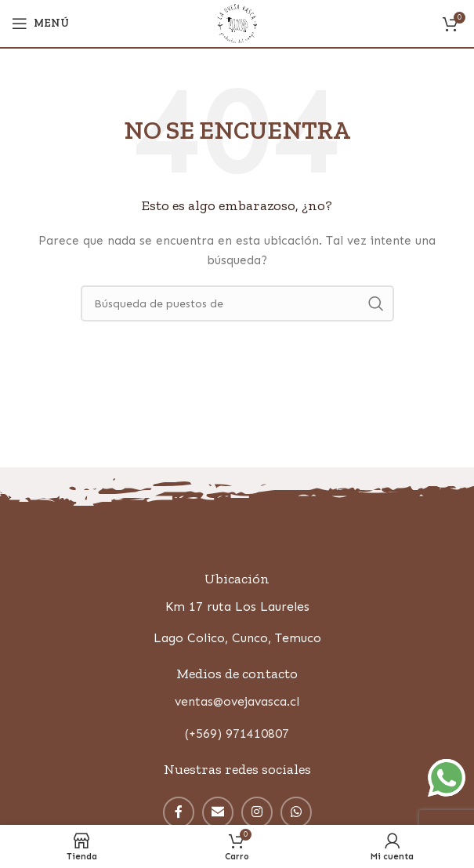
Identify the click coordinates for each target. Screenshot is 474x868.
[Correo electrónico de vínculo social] (218, 812)
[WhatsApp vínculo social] (296, 812)
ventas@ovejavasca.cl (237, 701)
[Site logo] (237, 22)
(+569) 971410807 (237, 734)
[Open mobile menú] (40, 24)
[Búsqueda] (237, 303)
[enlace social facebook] (179, 812)
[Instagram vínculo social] (257, 812)
